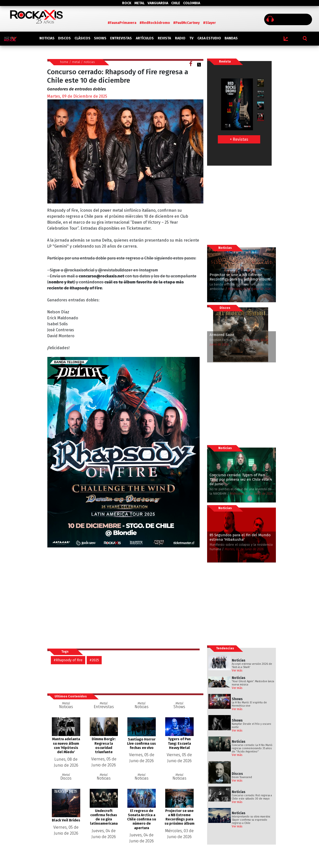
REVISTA (164, 38)
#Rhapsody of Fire (68, 660)
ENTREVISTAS (121, 38)
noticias (89, 62)
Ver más (237, 670)
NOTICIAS (47, 38)
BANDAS (231, 38)
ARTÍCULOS (145, 38)
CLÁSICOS (82, 38)
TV (191, 38)
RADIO (180, 38)
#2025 (94, 660)
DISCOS (64, 38)
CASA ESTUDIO (209, 38)
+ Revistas (239, 139)
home (64, 62)
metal (76, 62)
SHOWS (100, 38)
